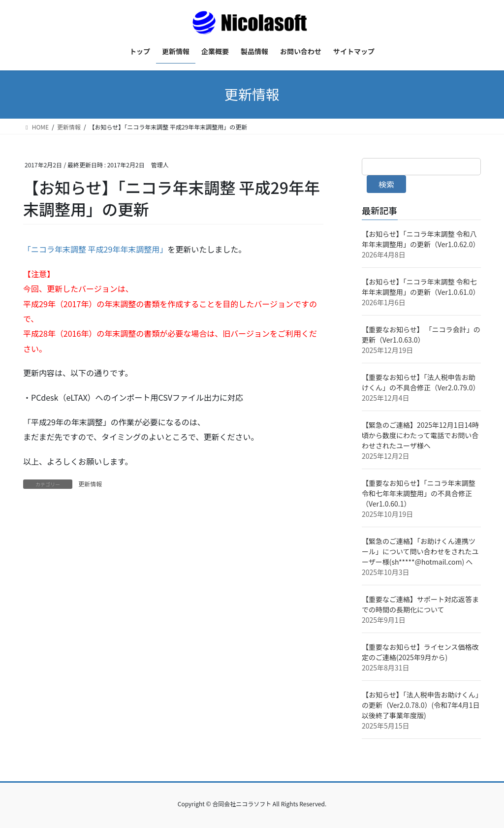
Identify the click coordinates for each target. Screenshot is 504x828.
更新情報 (90, 484)
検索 (386, 184)
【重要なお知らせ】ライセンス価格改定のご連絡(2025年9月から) (420, 652)
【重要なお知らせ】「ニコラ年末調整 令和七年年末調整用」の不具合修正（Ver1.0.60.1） (419, 493)
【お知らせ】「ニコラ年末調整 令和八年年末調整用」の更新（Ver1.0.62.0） (421, 239)
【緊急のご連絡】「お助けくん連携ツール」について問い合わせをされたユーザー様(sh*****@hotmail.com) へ (420, 551)
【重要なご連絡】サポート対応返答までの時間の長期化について (420, 604)
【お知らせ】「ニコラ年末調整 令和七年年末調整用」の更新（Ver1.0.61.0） (421, 287)
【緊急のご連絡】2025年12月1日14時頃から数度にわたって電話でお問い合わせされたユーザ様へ (420, 435)
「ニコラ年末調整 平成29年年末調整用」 (95, 249)
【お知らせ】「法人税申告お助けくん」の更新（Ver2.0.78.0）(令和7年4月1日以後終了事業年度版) (421, 705)
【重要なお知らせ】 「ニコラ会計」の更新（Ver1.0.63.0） (421, 334)
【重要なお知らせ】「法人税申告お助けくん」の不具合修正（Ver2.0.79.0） (421, 382)
